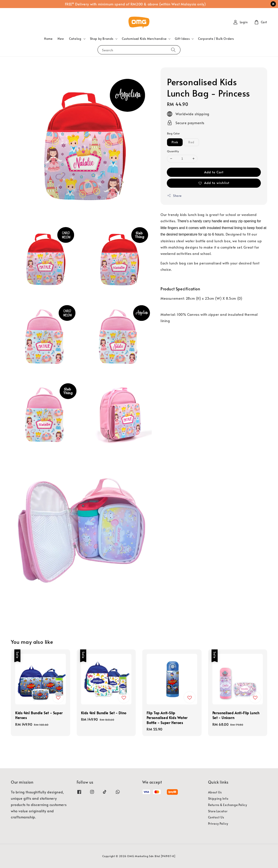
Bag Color (174, 133)
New (61, 39)
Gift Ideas (182, 39)
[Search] (173, 50)
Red (191, 142)
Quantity (173, 151)
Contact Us (216, 817)
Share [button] (174, 196)
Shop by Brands (102, 39)
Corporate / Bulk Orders (216, 39)
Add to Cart (214, 172)
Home (48, 39)
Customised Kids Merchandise (144, 39)
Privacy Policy (218, 824)
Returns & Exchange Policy (228, 805)
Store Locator (218, 811)
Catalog (75, 39)
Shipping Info (218, 799)
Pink (175, 142)
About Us (215, 792)
